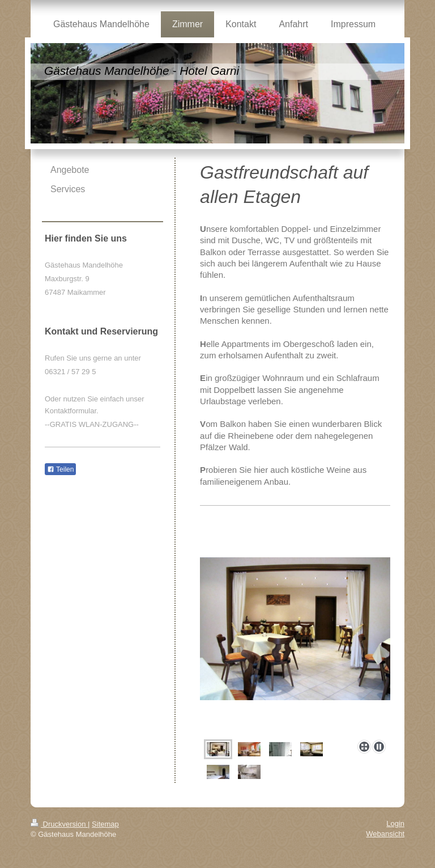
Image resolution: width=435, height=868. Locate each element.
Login (395, 823)
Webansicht (385, 834)
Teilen (60, 469)
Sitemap (105, 824)
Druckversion (59, 824)
